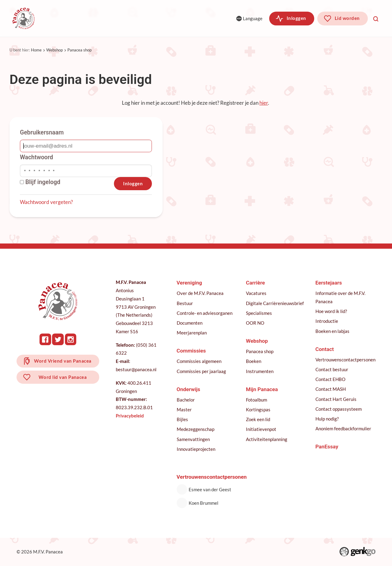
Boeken (254, 361)
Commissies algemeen (199, 361)
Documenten (190, 323)
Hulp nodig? (327, 419)
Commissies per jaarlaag (201, 371)
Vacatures (256, 293)
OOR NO (255, 323)
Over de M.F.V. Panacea (200, 293)
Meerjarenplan (192, 333)
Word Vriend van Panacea (63, 361)
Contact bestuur (332, 369)
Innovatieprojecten (196, 449)
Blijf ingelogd (40, 182)
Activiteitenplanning (267, 439)
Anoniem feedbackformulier (343, 428)
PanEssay (327, 447)
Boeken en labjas (332, 331)
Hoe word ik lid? (331, 311)
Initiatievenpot (261, 429)
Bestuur (185, 303)
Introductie (327, 321)
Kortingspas (258, 409)
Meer (191, 18)
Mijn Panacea (262, 389)
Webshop (55, 50)
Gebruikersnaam (42, 132)
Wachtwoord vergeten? (46, 202)
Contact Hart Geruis (336, 399)
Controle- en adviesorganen (205, 313)
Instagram (71, 339)
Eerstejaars (329, 283)
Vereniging (64, 18)
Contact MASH (331, 389)
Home (36, 50)
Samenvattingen (193, 439)
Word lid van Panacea (63, 378)
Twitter (58, 339)
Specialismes (259, 313)
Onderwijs (148, 18)
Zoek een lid (258, 419)
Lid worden (347, 18)
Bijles (182, 419)
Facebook (46, 339)
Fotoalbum (256, 400)
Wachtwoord (36, 157)
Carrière (255, 283)
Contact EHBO (330, 379)
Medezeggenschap (196, 429)
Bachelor (186, 400)
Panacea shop (79, 50)
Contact (325, 349)
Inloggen (296, 18)
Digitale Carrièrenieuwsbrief (275, 303)
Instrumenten (260, 371)
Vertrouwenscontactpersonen (345, 360)
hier (264, 103)
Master (184, 409)
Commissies (107, 18)
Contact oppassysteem (339, 409)
